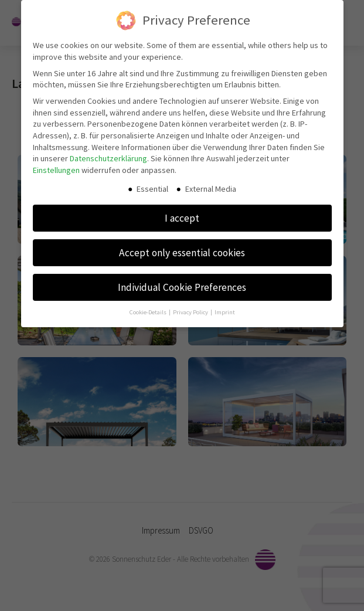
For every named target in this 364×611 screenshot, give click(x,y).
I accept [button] (182, 215)
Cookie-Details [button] (149, 309)
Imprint (225, 309)
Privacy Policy (191, 309)
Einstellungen (56, 167)
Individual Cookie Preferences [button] (182, 284)
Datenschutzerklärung (108, 155)
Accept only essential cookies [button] (182, 249)
